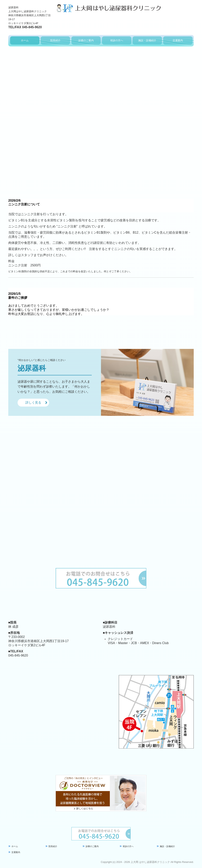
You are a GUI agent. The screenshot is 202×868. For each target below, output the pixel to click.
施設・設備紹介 (147, 40)
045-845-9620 (32, 27)
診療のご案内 (86, 40)
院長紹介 (55, 40)
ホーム (25, 40)
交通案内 (178, 40)
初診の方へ (117, 40)
